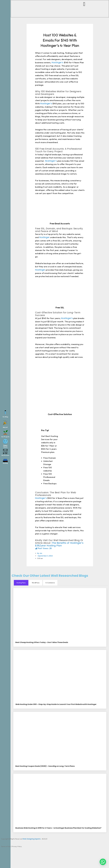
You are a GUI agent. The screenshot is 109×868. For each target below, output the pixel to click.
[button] (103, 862)
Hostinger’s (58, 63)
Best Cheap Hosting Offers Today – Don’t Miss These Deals (42, 643)
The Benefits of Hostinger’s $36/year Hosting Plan (59, 544)
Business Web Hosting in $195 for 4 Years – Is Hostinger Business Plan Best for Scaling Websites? (58, 828)
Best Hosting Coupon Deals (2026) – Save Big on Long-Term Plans (45, 766)
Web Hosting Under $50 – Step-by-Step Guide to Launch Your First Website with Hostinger (56, 704)
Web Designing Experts (32, 839)
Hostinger (44, 237)
